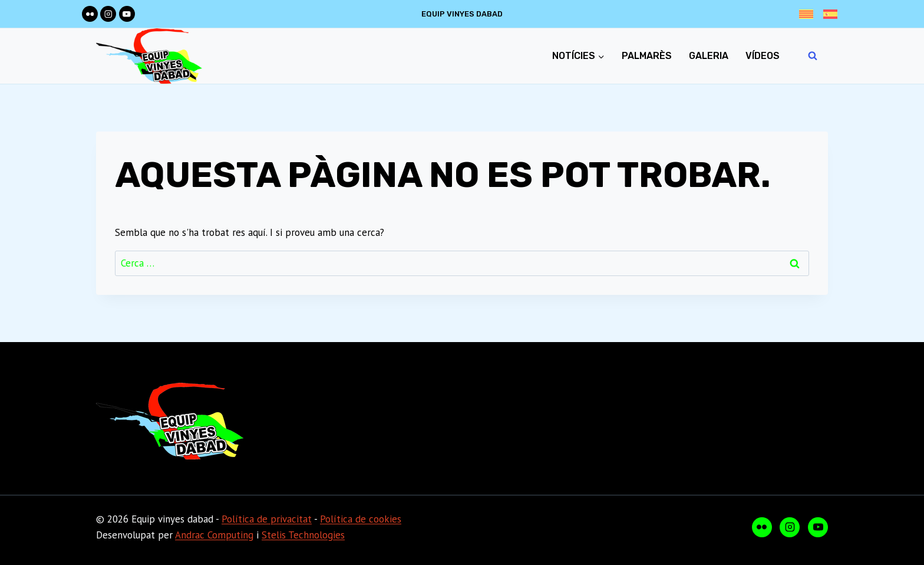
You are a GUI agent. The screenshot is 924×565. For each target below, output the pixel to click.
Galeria (709, 56)
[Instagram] (108, 14)
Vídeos (763, 56)
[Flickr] (90, 14)
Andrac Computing (214, 535)
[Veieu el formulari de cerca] (813, 56)
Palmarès (647, 56)
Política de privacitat (267, 519)
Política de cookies (361, 519)
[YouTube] (127, 14)
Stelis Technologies (303, 535)
